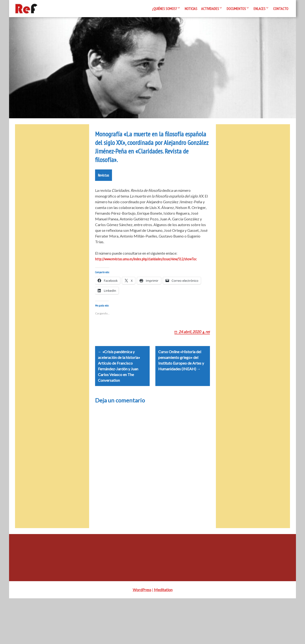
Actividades (210, 9)
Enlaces (259, 9)
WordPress (142, 635)
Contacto (281, 9)
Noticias (191, 9)
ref (208, 372)
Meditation (163, 635)
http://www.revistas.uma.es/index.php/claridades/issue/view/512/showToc (146, 293)
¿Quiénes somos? (165, 9)
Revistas (104, 210)
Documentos (236, 9)
